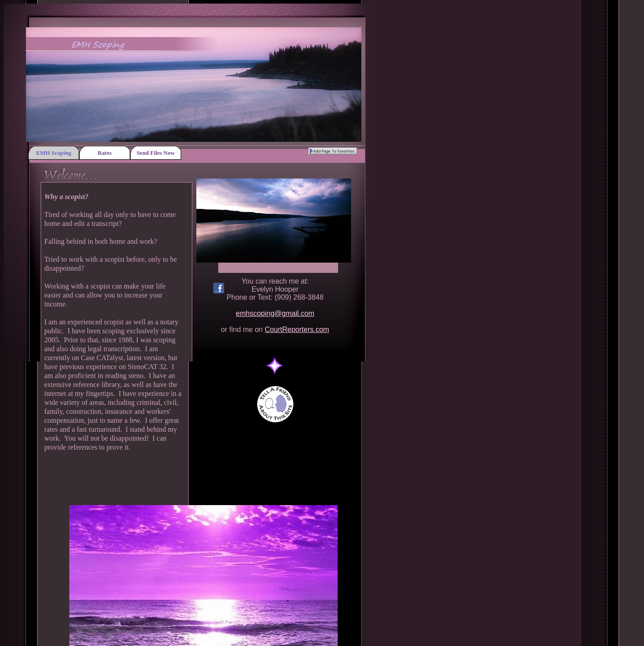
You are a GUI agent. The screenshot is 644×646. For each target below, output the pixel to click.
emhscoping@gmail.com (275, 313)
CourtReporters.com (297, 329)
